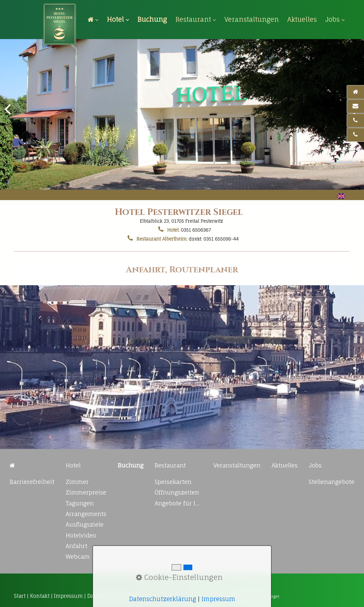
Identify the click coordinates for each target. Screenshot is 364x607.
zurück (8, 113)
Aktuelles (302, 19)
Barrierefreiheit (32, 482)
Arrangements (86, 514)
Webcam (78, 557)
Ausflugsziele (85, 525)
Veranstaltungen (252, 19)
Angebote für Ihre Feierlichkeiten (178, 503)
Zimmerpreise (86, 492)
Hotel (118, 19)
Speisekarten (173, 482)
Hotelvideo (81, 535)
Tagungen (80, 503)
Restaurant (196, 19)
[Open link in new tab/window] (152, 19)
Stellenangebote (332, 482)
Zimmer (77, 482)
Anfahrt (76, 546)
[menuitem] (95, 20)
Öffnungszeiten (177, 492)
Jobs (335, 19)
